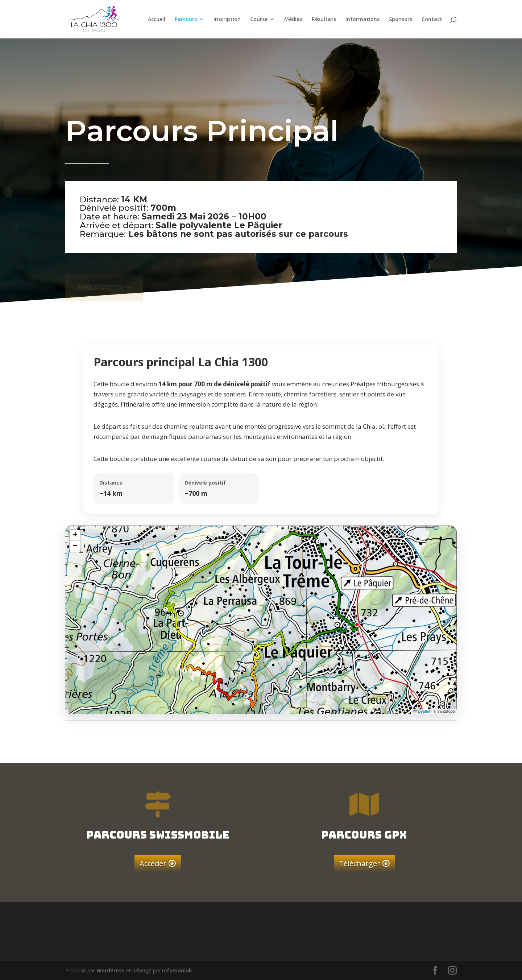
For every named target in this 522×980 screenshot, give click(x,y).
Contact (432, 20)
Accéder (153, 863)
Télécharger (360, 863)
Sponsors (401, 20)
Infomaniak (177, 970)
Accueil (157, 20)
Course (259, 20)
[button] (75, 535)
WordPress (111, 970)
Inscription (227, 20)
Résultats (324, 20)
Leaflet (421, 711)
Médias (293, 20)
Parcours (186, 20)
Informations (362, 20)
